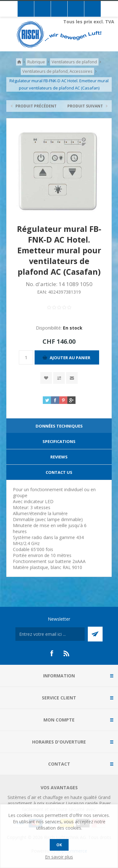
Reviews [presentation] (59, 457)
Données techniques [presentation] (59, 426)
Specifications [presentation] (59, 441)
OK (59, 845)
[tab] (59, 426)
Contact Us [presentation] (59, 472)
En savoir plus (59, 857)
